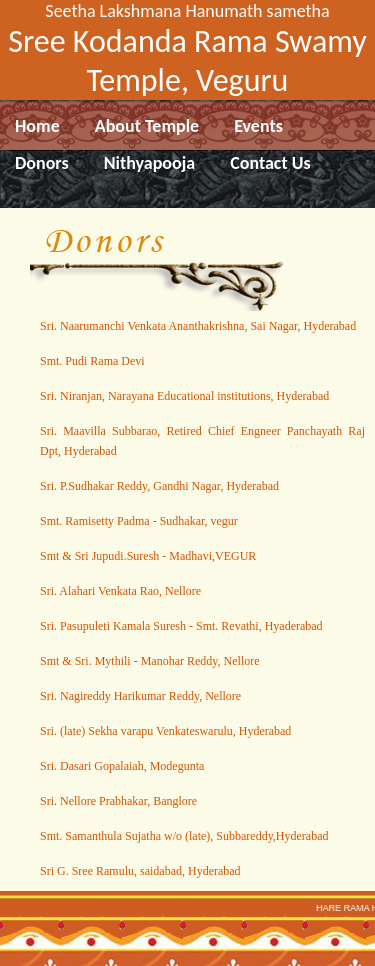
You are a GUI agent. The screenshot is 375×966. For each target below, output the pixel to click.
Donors (42, 163)
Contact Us (270, 163)
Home (37, 126)
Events (258, 126)
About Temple (147, 126)
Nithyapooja (150, 163)
